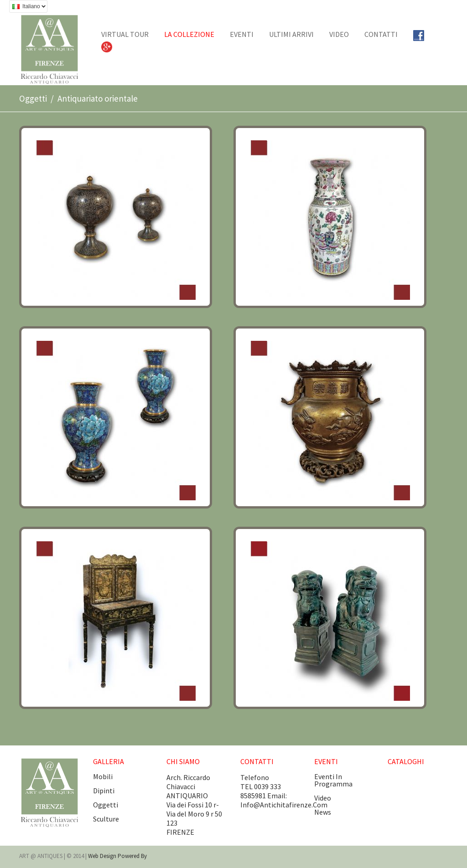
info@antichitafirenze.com (284, 805)
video (323, 798)
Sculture (106, 819)
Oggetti (33, 98)
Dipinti (104, 791)
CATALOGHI (406, 761)
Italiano (27, 8)
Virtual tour (125, 34)
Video (339, 34)
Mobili (103, 776)
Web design (103, 856)
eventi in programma (333, 780)
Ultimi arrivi (291, 34)
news (323, 812)
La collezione (189, 34)
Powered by (132, 856)
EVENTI (242, 34)
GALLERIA (109, 761)
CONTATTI (381, 34)
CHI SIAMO (183, 761)
